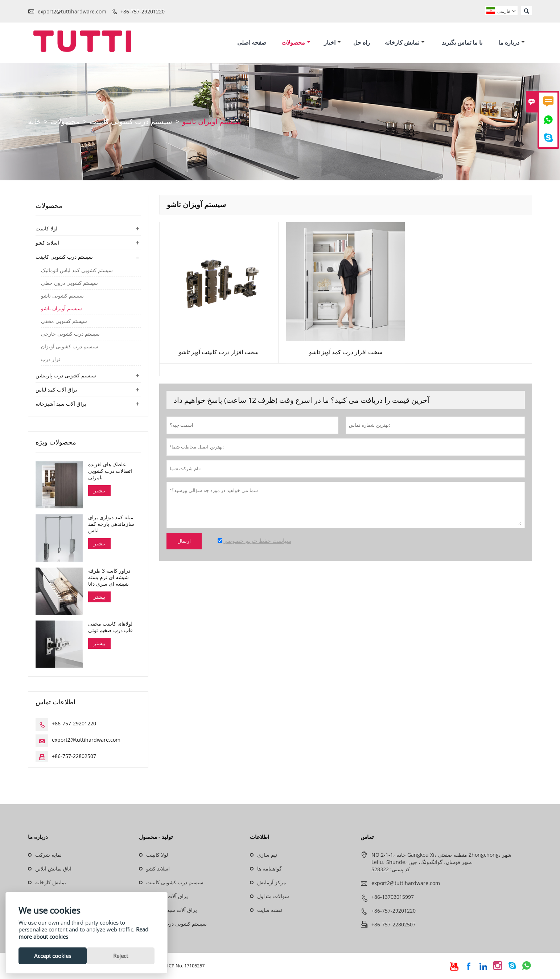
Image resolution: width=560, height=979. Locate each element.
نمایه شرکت (48, 855)
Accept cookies (53, 956)
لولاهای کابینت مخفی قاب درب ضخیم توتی (110, 628)
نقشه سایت (270, 911)
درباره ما (512, 43)
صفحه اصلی (252, 43)
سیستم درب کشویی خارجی (70, 335)
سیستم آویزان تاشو (61, 310)
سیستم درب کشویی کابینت (131, 122)
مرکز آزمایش (272, 883)
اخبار (332, 43)
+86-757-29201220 (143, 11)
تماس (367, 837)
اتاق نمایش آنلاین (53, 869)
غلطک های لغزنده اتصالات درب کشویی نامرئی (110, 472)
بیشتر (99, 491)
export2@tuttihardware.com (72, 11)
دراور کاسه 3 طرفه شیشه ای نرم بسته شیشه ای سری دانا (109, 578)
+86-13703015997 (393, 898)
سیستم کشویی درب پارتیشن (66, 376)
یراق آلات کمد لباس (56, 391)
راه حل (362, 43)
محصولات (296, 43)
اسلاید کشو (47, 244)
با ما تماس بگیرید (462, 43)
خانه (34, 122)
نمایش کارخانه (405, 43)
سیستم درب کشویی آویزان (70, 348)
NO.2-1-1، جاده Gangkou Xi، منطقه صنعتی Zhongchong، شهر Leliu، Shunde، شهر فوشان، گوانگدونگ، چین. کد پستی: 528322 (441, 863)
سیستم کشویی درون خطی (69, 284)
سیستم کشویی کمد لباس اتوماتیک (77, 271)
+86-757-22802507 (74, 757)
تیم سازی (267, 855)
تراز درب (51, 360)
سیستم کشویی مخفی (64, 322)
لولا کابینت (46, 230)
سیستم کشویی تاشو (62, 297)
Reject (121, 956)
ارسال (184, 542)
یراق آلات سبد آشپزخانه (61, 405)
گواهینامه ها (269, 869)
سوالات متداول (273, 897)
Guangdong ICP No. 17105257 (173, 966)
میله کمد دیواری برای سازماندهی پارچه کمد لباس (111, 525)
